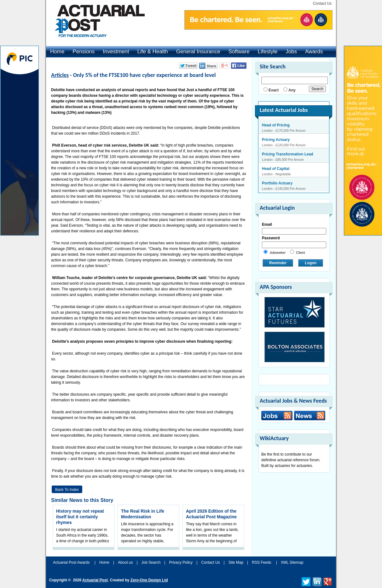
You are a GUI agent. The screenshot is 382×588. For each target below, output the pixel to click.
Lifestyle (268, 52)
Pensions (84, 52)
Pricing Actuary (276, 140)
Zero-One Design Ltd (149, 580)
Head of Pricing (276, 125)
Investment (116, 52)
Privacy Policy (181, 562)
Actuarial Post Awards (72, 562)
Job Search (151, 562)
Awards (314, 52)
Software (239, 52)
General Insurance (198, 52)
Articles (60, 75)
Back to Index (67, 490)
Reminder (278, 263)
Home (57, 52)
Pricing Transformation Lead (288, 154)
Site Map (236, 562)
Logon (311, 263)
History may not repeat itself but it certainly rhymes (80, 517)
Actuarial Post (95, 580)
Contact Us (322, 3)
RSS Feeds (261, 562)
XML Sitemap (292, 562)
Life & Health (152, 52)
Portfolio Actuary (277, 183)
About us (125, 562)
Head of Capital (276, 169)
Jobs (291, 52)
